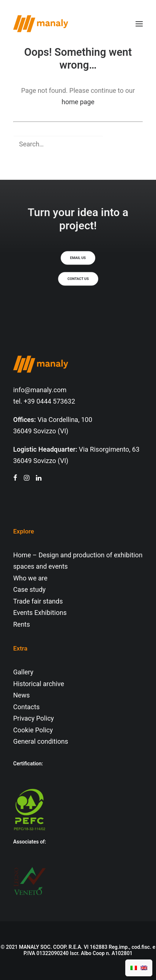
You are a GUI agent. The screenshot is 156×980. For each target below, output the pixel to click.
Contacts (26, 707)
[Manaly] (41, 24)
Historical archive (39, 684)
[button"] (15, 479)
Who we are (30, 578)
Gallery (23, 672)
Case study (29, 590)
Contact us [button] (78, 279)
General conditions (41, 742)
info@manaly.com (40, 390)
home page (78, 102)
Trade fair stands (38, 602)
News (21, 695)
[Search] (78, 144)
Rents (22, 625)
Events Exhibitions (40, 613)
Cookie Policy (33, 730)
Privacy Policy (34, 719)
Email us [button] (78, 258)
